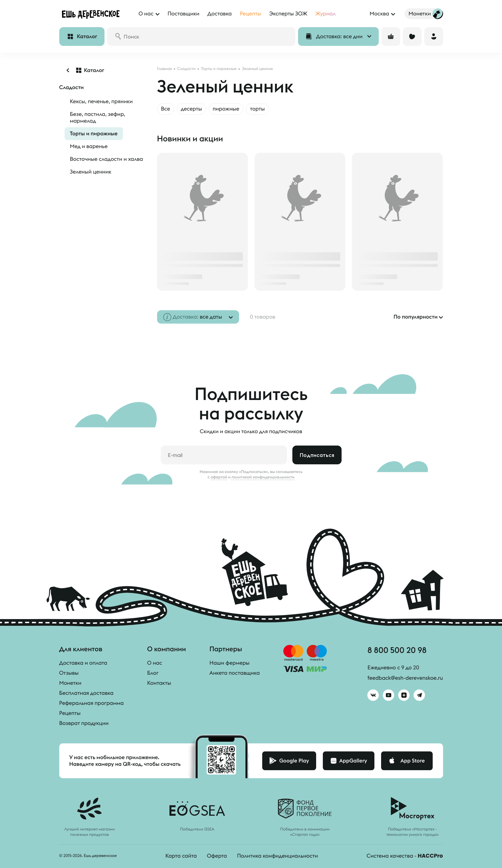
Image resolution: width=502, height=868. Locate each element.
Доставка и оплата (83, 663)
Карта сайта (181, 856)
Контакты (159, 683)
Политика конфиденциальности (278, 856)
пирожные (226, 109)
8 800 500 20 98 (397, 650)
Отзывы (69, 673)
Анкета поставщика (234, 673)
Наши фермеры (229, 663)
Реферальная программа (92, 703)
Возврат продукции (84, 723)
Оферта (217, 856)
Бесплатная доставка (86, 693)
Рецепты (70, 713)
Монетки (70, 683)
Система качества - (405, 856)
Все (166, 109)
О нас (155, 663)
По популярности (416, 317)
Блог (153, 673)
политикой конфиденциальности (263, 477)
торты (257, 109)
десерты (191, 109)
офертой (219, 477)
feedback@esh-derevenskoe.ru (405, 678)
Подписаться (317, 455)
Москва (379, 14)
